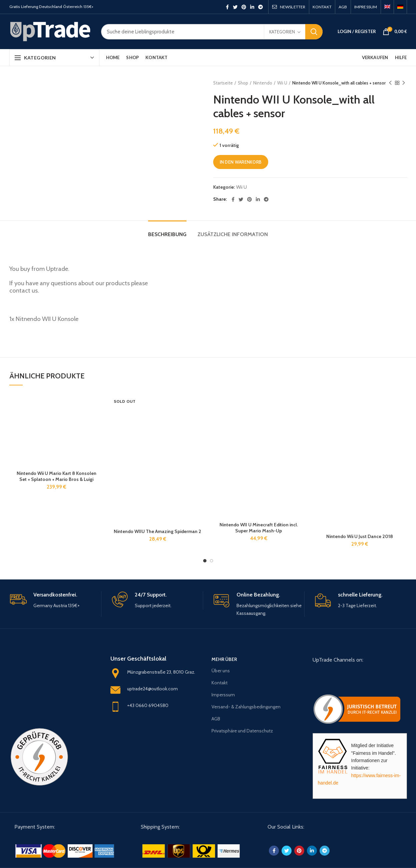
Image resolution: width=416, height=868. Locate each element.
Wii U (282, 83)
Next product (404, 83)
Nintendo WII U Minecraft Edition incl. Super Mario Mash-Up (259, 528)
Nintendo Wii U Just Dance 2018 (360, 536)
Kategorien (282, 32)
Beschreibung (167, 234)
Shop (243, 83)
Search (314, 32)
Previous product (390, 83)
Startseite (223, 83)
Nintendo (263, 83)
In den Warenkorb (241, 162)
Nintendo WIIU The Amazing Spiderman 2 (157, 531)
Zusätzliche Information (233, 234)
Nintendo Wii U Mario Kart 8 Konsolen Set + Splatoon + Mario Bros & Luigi (57, 476)
